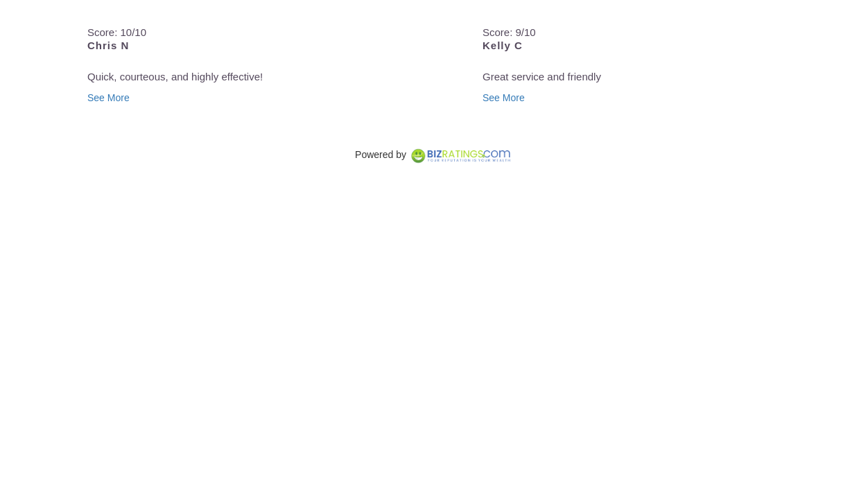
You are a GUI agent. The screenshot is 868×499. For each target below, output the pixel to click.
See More (108, 98)
